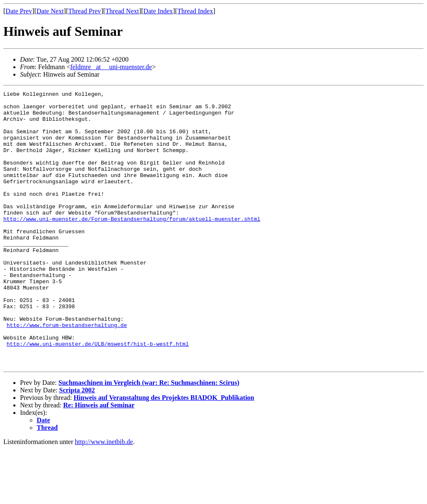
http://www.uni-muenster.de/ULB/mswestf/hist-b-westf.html (98, 395)
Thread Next (122, 11)
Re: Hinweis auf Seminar (99, 460)
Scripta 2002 (77, 445)
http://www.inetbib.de (104, 497)
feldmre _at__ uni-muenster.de (111, 67)
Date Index (158, 11)
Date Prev (19, 11)
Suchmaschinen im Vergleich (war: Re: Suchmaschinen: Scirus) (149, 438)
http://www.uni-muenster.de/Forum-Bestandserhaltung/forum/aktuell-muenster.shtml (132, 245)
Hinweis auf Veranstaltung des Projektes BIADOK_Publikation (164, 453)
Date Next (50, 11)
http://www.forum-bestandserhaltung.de (67, 372)
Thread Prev (84, 11)
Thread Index (195, 11)
